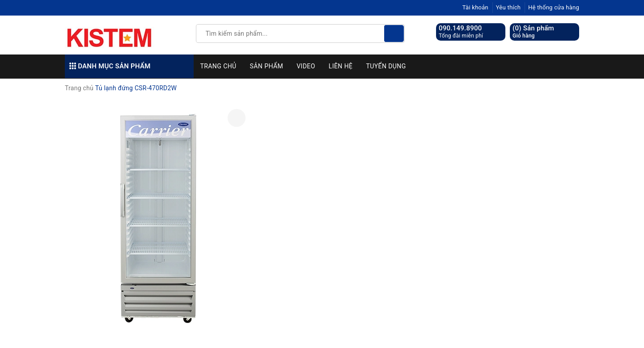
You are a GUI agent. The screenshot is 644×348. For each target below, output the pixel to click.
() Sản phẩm (533, 32)
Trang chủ (218, 66)
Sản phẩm (267, 66)
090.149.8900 (460, 28)
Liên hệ (341, 66)
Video (306, 66)
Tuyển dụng (386, 66)
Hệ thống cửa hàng (554, 7)
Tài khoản (475, 7)
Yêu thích (508, 7)
